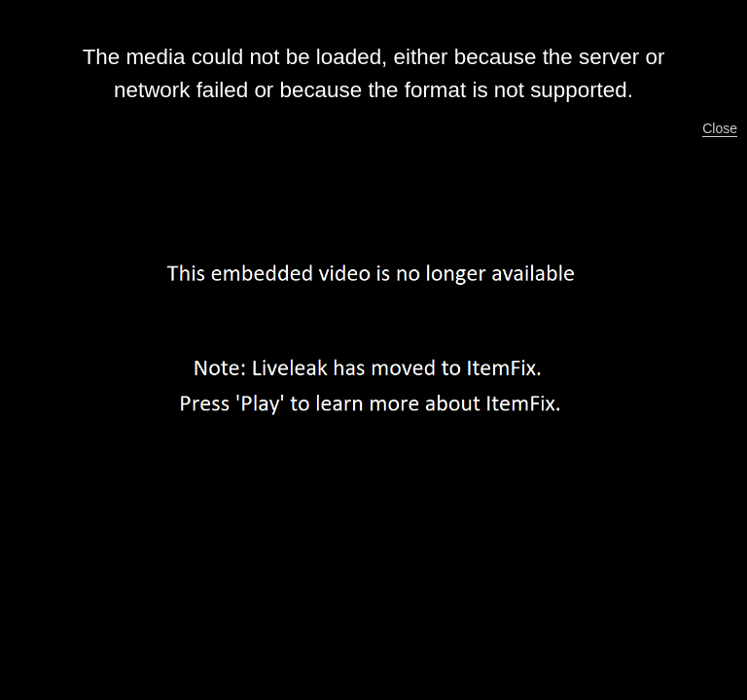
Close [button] (720, 128)
